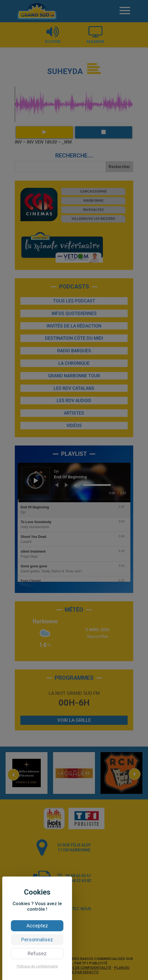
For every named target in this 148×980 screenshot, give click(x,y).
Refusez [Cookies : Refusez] (37, 953)
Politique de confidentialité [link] (37, 966)
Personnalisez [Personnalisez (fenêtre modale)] (37, 940)
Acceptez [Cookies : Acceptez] (37, 926)
